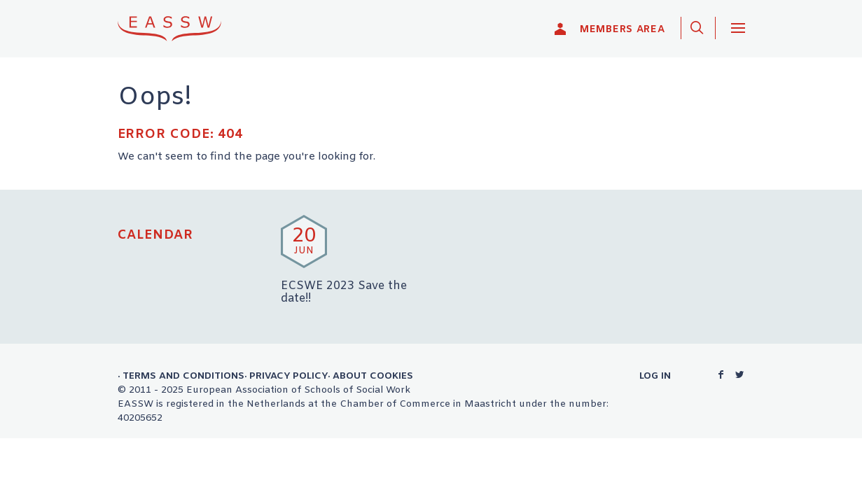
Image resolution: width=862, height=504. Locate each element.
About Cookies (373, 376)
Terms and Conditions (183, 376)
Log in (655, 376)
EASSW (179, 28)
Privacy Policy (289, 376)
